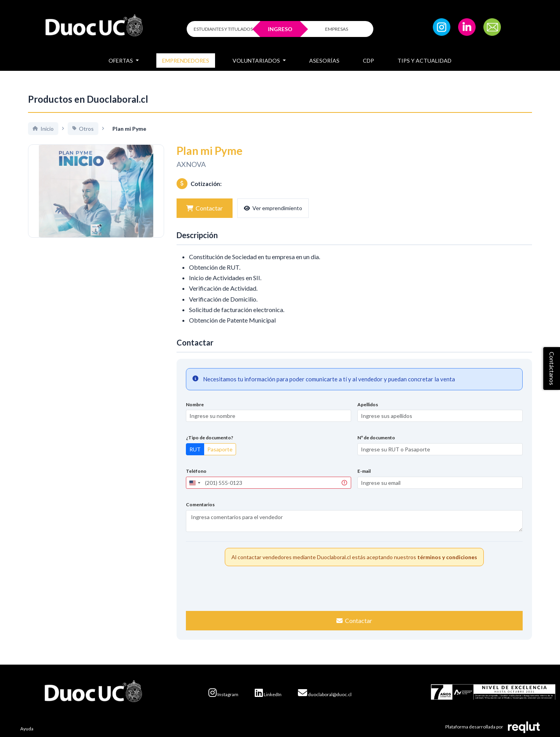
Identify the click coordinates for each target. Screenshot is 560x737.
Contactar (205, 208)
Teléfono (196, 471)
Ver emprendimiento (273, 208)
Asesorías (324, 61)
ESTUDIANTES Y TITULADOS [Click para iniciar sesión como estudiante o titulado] (223, 29)
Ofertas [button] (121, 61)
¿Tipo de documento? (210, 438)
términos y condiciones (447, 557)
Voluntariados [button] (257, 61)
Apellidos (368, 404)
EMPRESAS (337, 29)
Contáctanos (552, 368)
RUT (195, 449)
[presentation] (354, 588)
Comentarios (200, 504)
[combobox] (194, 483)
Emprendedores (186, 61)
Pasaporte (220, 449)
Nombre (195, 404)
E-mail (364, 471)
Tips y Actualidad (424, 61)
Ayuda (27, 729)
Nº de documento (376, 438)
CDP (368, 61)
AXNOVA (191, 164)
